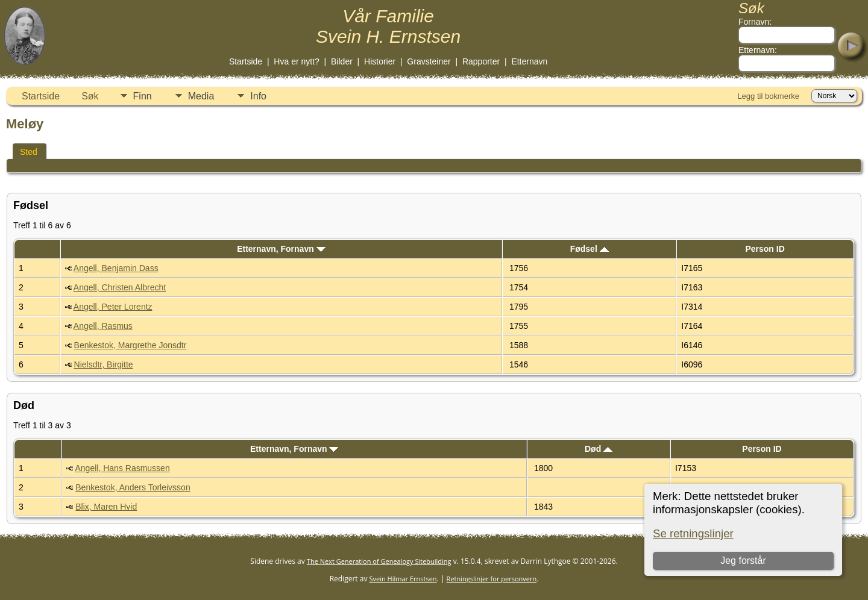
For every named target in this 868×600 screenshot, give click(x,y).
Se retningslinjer (693, 533)
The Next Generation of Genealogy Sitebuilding (379, 561)
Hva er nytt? (296, 61)
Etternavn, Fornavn (281, 249)
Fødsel (590, 249)
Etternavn (529, 61)
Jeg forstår (743, 561)
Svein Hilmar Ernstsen (403, 579)
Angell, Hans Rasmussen (123, 468)
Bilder (342, 61)
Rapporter (481, 61)
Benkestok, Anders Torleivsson (133, 487)
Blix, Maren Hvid (106, 507)
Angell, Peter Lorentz (113, 307)
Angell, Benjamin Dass (116, 268)
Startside (246, 61)
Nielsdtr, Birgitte (104, 364)
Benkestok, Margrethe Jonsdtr (131, 345)
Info (258, 96)
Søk (90, 96)
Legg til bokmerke (768, 96)
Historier (380, 61)
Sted (29, 152)
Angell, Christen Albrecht (120, 287)
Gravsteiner (429, 61)
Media (201, 96)
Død (599, 449)
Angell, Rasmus (103, 326)
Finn (143, 96)
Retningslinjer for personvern (492, 579)
